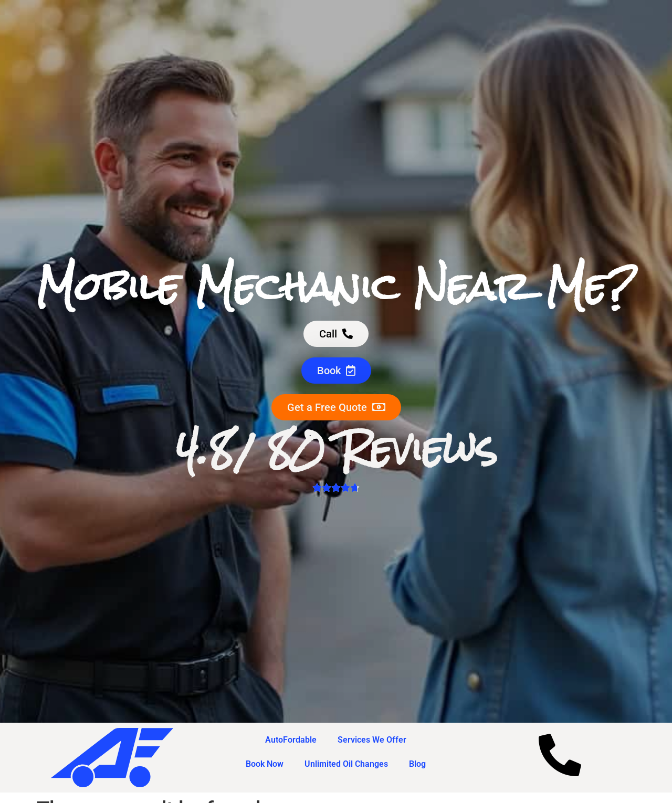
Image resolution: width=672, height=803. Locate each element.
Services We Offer (372, 740)
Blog (417, 764)
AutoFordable (291, 740)
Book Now (265, 764)
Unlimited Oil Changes (346, 764)
